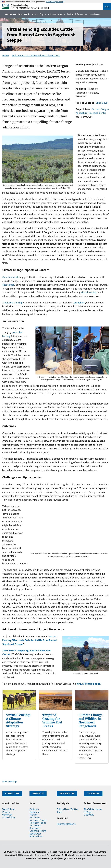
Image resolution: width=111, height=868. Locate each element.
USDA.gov (89, 815)
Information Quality (48, 858)
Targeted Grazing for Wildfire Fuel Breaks (52, 721)
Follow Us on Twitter (67, 809)
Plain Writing (100, 852)
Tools (59, 812)
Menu (107, 7)
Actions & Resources (77, 14)
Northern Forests (38, 820)
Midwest (34, 815)
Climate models (11, 277)
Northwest (35, 826)
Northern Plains (38, 823)
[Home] (26, 8)
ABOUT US (38, 793)
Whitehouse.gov (77, 858)
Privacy (6, 812)
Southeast (35, 828)
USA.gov (88, 812)
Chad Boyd (102, 103)
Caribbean (35, 812)
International (36, 836)
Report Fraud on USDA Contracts (66, 852)
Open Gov (7, 815)
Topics (43, 14)
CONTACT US (12, 793)
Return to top (9, 781)
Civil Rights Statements (74, 855)
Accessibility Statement (34, 855)
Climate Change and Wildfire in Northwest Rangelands (90, 721)
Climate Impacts (57, 14)
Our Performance (40, 852)
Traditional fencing (12, 303)
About (35, 14)
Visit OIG (88, 852)
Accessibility (9, 817)
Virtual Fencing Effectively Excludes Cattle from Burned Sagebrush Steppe (30, 640)
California (34, 809)
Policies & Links (22, 852)
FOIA (19, 855)
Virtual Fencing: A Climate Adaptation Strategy (18, 721)
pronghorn (79, 303)
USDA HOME (93, 793)
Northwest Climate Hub (17, 14)
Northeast (35, 817)
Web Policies (9, 809)
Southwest (35, 834)
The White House (93, 809)
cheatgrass (8, 285)
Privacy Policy (53, 855)
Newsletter (95, 14)
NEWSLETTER (67, 793)
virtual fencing (88, 292)
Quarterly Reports (66, 824)
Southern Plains (38, 831)
